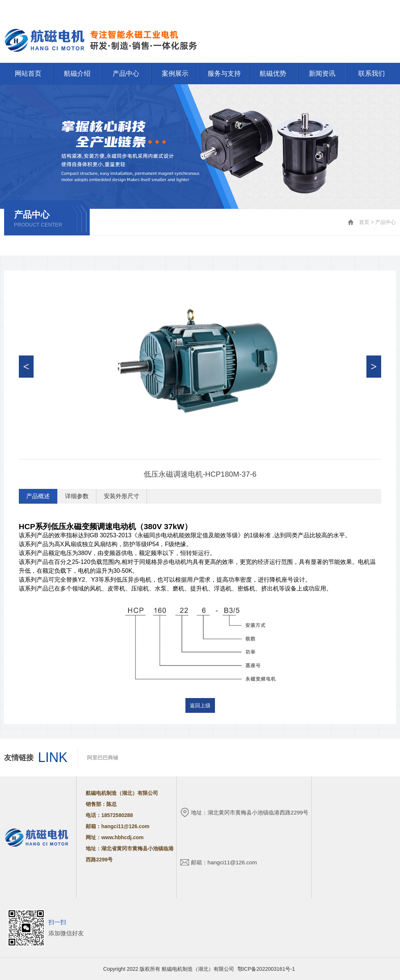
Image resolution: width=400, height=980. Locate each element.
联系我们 (386, 8)
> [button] (374, 366)
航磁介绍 (77, 74)
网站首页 (356, 8)
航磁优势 (273, 74)
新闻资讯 (322, 74)
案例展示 (175, 74)
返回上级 (200, 705)
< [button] (26, 366)
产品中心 (126, 74)
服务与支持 (224, 74)
